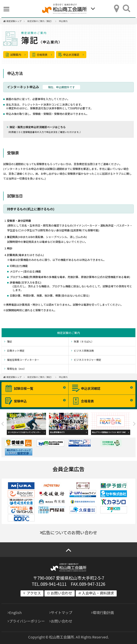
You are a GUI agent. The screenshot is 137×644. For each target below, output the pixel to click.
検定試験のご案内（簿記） (40, 21)
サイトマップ (62, 612)
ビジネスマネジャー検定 (87, 360)
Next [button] (134, 424)
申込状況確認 (71, 55)
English (15, 612)
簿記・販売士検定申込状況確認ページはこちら (38, 127)
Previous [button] (3, 424)
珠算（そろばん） (84, 341)
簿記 (9, 341)
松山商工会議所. (62, 637)
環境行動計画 (103, 612)
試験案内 (16, 55)
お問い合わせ (62, 621)
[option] (26, 424)
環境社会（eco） (17, 369)
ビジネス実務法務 (84, 351)
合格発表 (42, 55)
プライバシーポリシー (27, 621)
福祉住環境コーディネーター (23, 360)
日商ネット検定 (16, 351)
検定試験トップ (14, 21)
